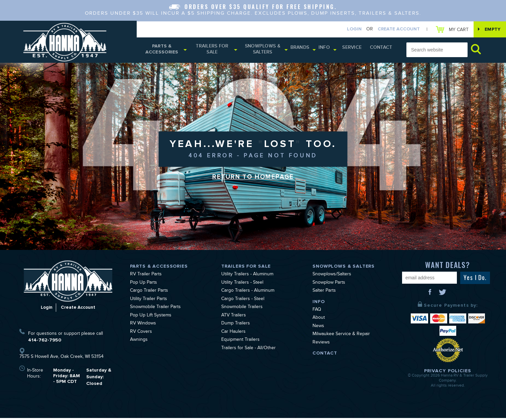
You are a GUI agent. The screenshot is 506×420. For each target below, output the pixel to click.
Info (330, 50)
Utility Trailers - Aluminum (247, 277)
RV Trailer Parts (146, 277)
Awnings (139, 342)
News (318, 328)
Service (357, 50)
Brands (306, 50)
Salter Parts (324, 293)
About (319, 320)
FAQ (317, 312)
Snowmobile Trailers (242, 309)
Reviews (321, 345)
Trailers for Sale (215, 51)
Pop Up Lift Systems (151, 318)
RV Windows (143, 326)
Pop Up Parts (144, 285)
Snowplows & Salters (268, 51)
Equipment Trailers (240, 342)
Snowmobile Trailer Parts (155, 309)
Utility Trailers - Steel (242, 285)
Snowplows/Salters (332, 277)
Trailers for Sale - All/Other (248, 351)
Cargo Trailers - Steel (243, 301)
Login (349, 30)
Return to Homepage (253, 179)
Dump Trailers (236, 326)
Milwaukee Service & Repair (341, 336)
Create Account (394, 30)
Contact (382, 50)
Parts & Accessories (163, 51)
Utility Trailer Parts (149, 301)
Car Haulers (233, 334)
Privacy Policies (448, 373)
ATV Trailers (234, 318)
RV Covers (141, 334)
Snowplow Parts (329, 285)
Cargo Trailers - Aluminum (248, 293)
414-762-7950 (45, 342)
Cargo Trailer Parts (149, 293)
